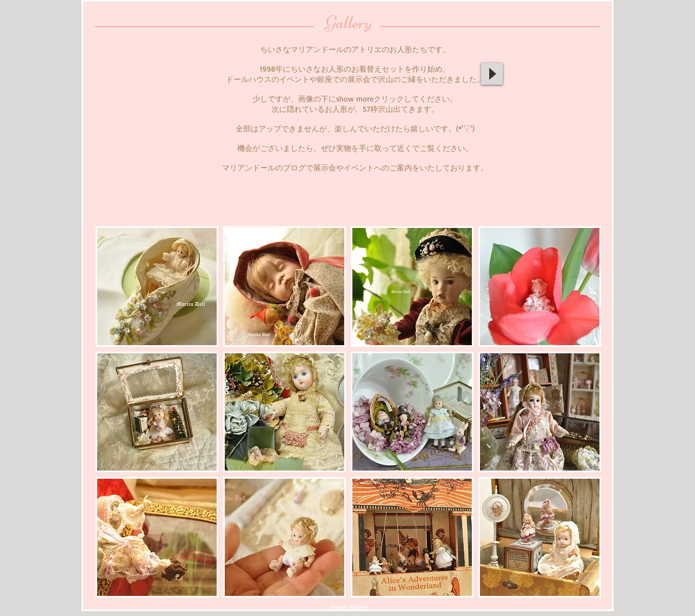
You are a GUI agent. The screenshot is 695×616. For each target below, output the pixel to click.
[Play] (492, 74)
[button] (157, 287)
